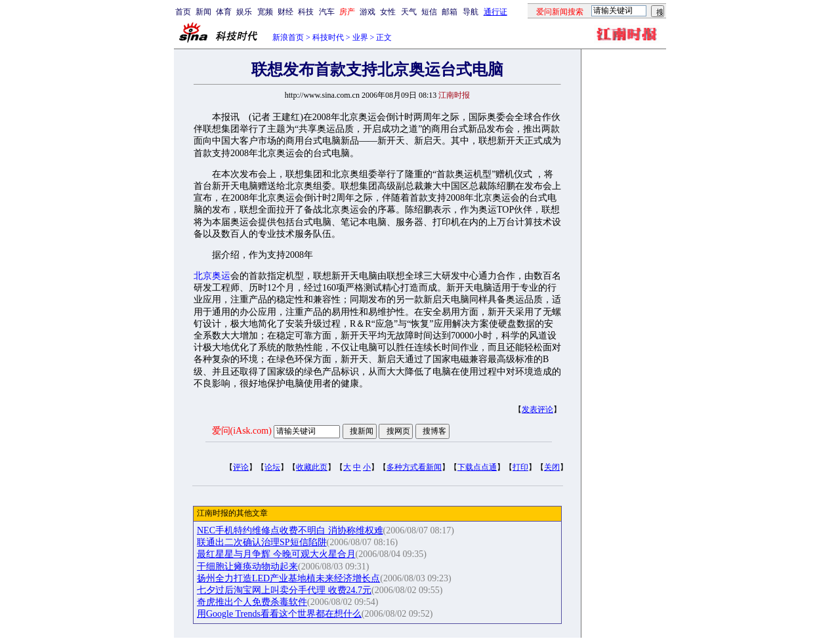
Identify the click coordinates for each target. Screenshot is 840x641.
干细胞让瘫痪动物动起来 (247, 567)
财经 (285, 12)
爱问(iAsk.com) (242, 431)
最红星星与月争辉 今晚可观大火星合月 (276, 554)
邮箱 (450, 12)
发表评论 (537, 409)
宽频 (265, 12)
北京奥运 (212, 276)
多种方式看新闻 (414, 467)
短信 (429, 12)
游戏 (367, 12)
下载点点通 (477, 467)
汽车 (327, 12)
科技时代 (328, 37)
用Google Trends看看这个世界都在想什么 (279, 614)
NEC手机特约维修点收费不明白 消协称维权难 (290, 530)
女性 (388, 12)
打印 (520, 467)
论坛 (272, 467)
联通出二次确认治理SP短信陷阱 (262, 542)
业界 (360, 37)
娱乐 (244, 12)
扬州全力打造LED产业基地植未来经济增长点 (288, 578)
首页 (183, 12)
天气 (409, 12)
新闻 (203, 12)
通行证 (495, 12)
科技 (306, 12)
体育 (224, 12)
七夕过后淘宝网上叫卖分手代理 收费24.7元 (284, 590)
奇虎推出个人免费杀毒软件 (252, 602)
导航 (471, 12)
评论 (241, 467)
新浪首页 (288, 37)
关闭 (552, 467)
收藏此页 (312, 467)
